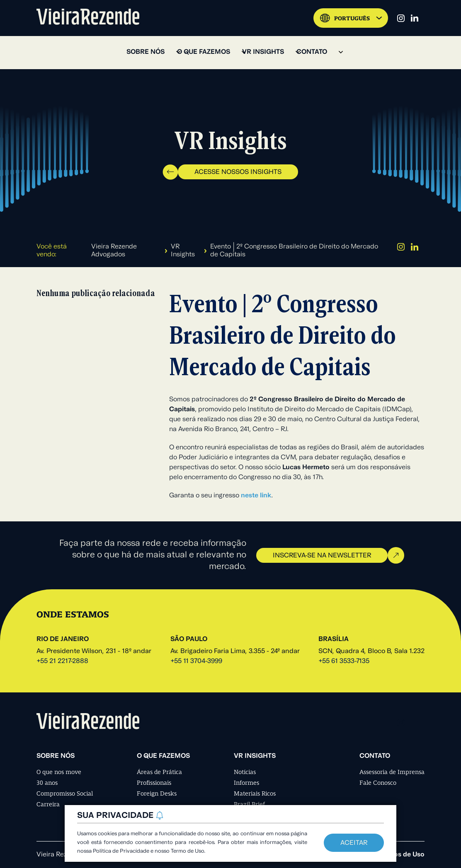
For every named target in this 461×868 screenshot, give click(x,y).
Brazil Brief (249, 804)
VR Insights (183, 251)
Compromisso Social (65, 793)
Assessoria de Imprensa (392, 772)
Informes (246, 783)
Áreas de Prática (159, 772)
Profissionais (154, 783)
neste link (256, 496)
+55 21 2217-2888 (62, 661)
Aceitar (354, 843)
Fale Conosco (378, 783)
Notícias (245, 772)
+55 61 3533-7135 (344, 661)
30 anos (47, 783)
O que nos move (59, 772)
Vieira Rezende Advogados (114, 251)
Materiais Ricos (255, 793)
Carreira (48, 804)
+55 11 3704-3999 (196, 661)
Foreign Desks (157, 793)
